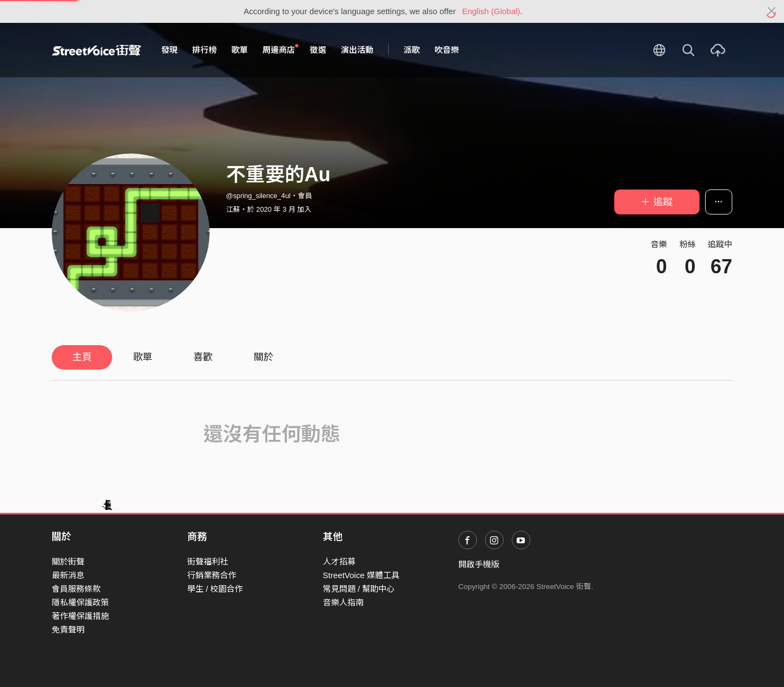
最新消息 (68, 575)
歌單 (240, 50)
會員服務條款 (76, 589)
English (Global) (491, 11)
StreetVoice (97, 50)
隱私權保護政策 (80, 602)
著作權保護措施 (80, 616)
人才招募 (339, 562)
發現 (169, 50)
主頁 (82, 357)
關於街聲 (68, 562)
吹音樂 (447, 50)
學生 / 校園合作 (215, 589)
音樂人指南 (343, 602)
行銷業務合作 (212, 575)
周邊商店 (280, 50)
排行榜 (204, 50)
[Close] (772, 11)
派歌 (412, 50)
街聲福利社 (208, 562)
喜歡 (203, 357)
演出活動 (357, 50)
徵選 (318, 50)
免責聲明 (68, 630)
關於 (264, 357)
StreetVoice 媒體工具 (361, 575)
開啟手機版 (479, 564)
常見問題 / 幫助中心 (359, 589)
